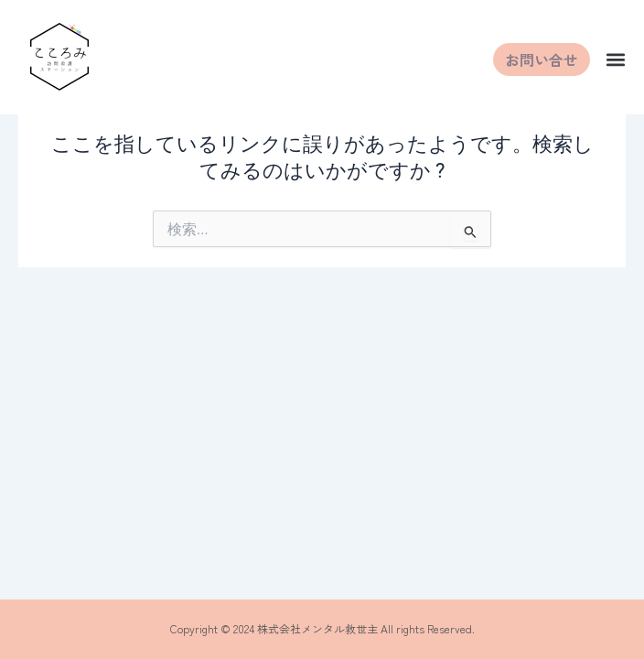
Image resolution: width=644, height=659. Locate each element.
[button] (615, 60)
